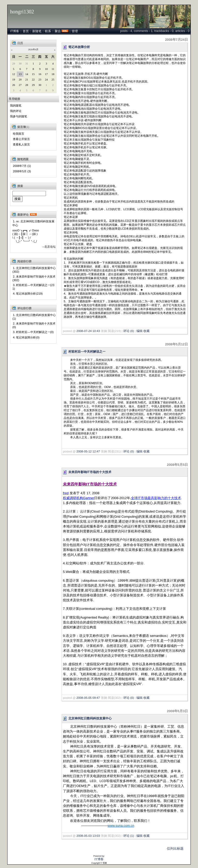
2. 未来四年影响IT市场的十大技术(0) (34, 325)
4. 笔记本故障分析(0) (26, 337)
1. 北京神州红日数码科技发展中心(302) (34, 270)
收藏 (146, 331)
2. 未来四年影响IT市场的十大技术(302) (34, 278)
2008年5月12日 (176, 344)
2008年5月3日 (177, 711)
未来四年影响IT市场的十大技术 (90, 472)
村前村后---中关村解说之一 (87, 352)
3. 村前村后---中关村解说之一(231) (33, 287)
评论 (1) (129, 836)
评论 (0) (129, 331)
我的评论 (16, 111)
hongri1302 (22, 12)
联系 (48, 31)
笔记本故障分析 (79, 47)
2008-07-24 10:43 (88, 331)
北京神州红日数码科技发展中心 (90, 718)
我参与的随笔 (19, 116)
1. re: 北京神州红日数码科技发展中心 (33, 223)
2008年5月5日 (177, 465)
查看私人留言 (21, 144)
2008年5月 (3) (22, 171)
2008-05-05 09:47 (88, 698)
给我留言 (19, 134)
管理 (75, 31)
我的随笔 (16, 106)
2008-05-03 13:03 (88, 836)
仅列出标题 (175, 849)
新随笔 (37, 31)
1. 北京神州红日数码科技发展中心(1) (34, 317)
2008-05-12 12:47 (88, 451)
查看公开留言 (21, 139)
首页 (26, 31)
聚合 (58, 31)
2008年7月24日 (176, 40)
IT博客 (15, 31)
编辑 (139, 331)
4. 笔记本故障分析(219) (28, 294)
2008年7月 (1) (22, 166)
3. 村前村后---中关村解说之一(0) (33, 332)
